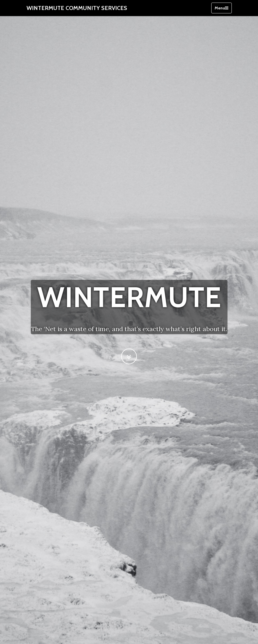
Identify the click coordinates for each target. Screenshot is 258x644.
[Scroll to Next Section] (129, 356)
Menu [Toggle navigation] (222, 8)
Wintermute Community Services (77, 8)
